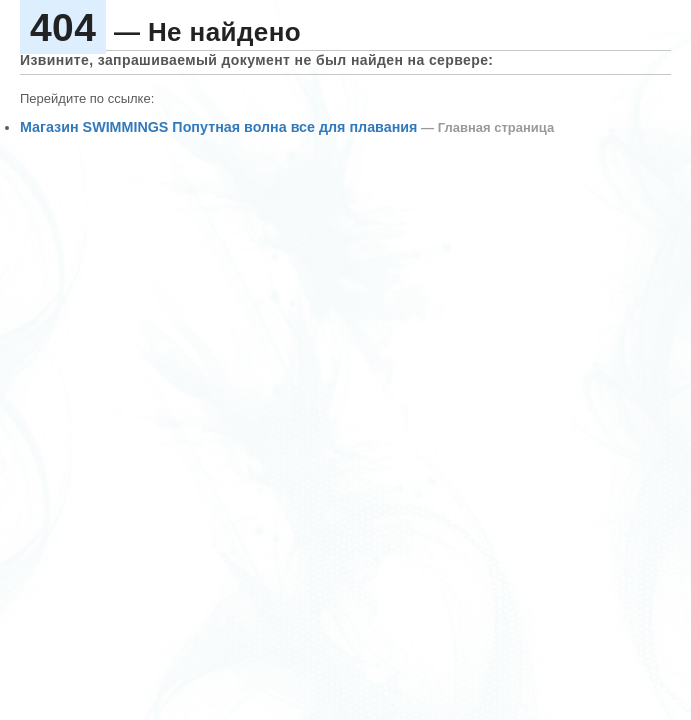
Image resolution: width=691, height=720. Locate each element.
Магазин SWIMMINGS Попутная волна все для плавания (218, 127)
